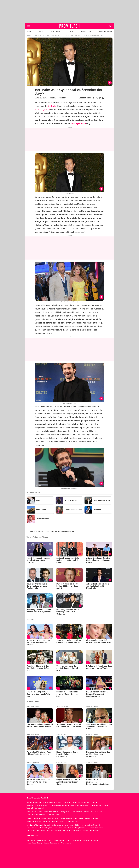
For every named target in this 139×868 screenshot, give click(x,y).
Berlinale (52, 106)
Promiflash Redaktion (57, 98)
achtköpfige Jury (42, 109)
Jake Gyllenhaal (78, 123)
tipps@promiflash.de (66, 531)
